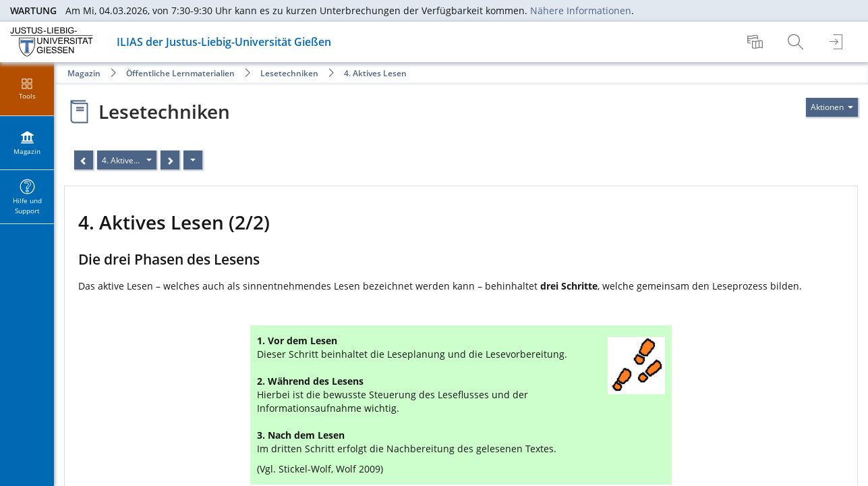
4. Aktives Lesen (375, 73)
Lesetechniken (289, 73)
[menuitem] (757, 42)
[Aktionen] (193, 160)
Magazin (84, 73)
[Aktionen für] (832, 107)
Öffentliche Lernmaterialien (180, 73)
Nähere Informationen (581, 10)
